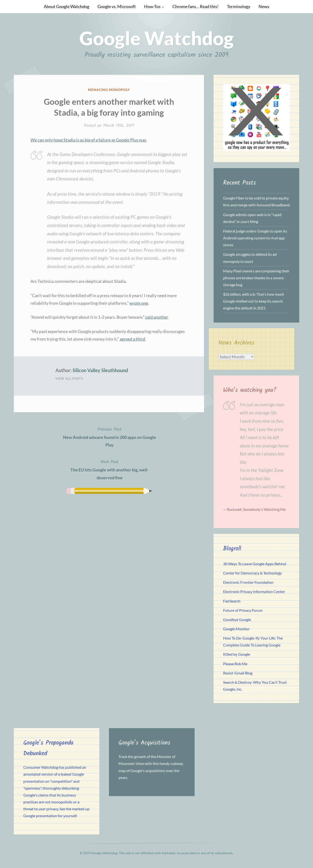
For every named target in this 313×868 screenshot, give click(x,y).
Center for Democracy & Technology (252, 573)
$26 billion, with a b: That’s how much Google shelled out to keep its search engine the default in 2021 (254, 301)
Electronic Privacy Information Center (254, 591)
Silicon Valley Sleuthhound (100, 370)
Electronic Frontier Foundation (248, 582)
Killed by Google (237, 654)
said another (156, 317)
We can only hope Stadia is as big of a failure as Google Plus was (88, 140)
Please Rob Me (235, 664)
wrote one (139, 303)
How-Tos (152, 7)
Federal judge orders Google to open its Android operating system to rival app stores (255, 238)
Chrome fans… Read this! (196, 7)
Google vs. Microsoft (117, 7)
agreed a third (132, 339)
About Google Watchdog (66, 7)
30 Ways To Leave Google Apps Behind (255, 564)
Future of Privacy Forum (243, 610)
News (264, 7)
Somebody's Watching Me (264, 509)
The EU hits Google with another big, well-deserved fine (109, 469)
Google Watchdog (157, 38)
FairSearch (232, 601)
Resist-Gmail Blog (238, 673)
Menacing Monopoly (109, 90)
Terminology (239, 7)
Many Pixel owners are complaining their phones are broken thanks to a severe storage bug (256, 278)
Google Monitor (236, 629)
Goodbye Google (237, 619)
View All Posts (69, 379)
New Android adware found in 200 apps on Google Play (109, 437)
